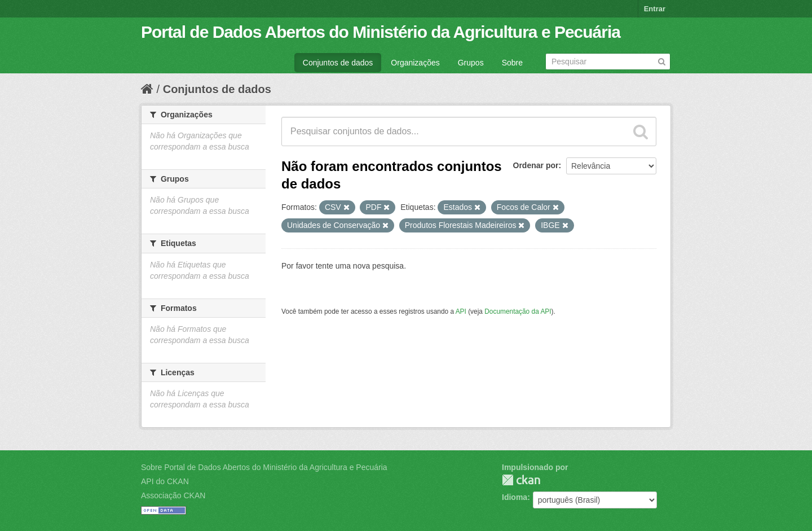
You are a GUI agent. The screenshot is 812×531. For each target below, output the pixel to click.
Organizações (415, 63)
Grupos (471, 63)
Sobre (512, 63)
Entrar (655, 9)
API (461, 311)
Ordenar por (536, 165)
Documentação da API (518, 311)
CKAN (521, 480)
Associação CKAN (173, 495)
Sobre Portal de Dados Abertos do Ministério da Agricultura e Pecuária (264, 467)
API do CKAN (165, 481)
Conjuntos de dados (338, 63)
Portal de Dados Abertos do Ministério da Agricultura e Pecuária (381, 32)
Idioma (515, 497)
